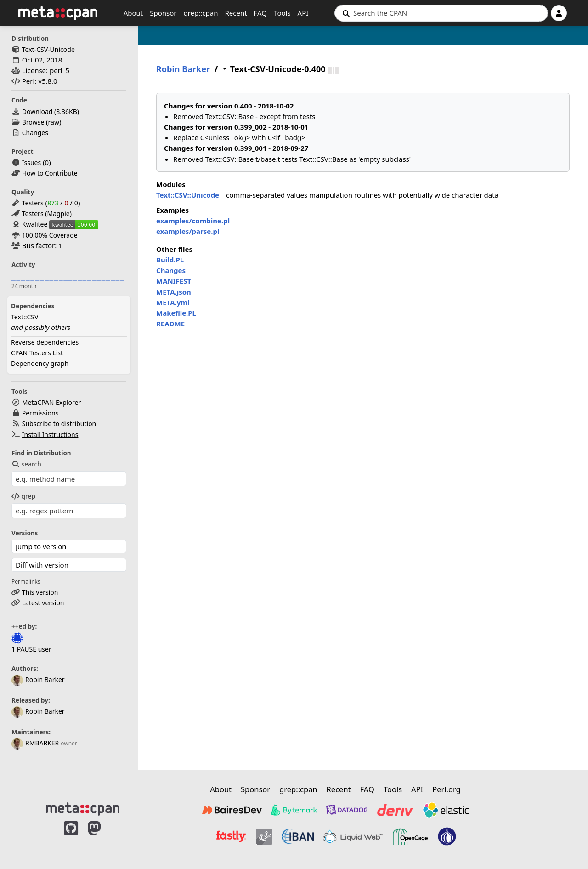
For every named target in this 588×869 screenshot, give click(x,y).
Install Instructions (50, 434)
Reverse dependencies (45, 342)
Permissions (40, 413)
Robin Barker (38, 679)
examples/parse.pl (188, 231)
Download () (51, 111)
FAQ (261, 13)
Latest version (43, 603)
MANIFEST (174, 281)
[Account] (559, 13)
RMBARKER (35, 743)
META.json (174, 292)
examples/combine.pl (193, 221)
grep (23, 496)
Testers (33, 203)
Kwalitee (35, 224)
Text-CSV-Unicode (48, 49)
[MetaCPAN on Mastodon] (103, 838)
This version (40, 592)
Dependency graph (40, 363)
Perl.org (447, 789)
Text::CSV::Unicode (188, 195)
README (170, 324)
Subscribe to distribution (59, 423)
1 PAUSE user (31, 649)
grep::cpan (201, 13)
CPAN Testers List (37, 353)
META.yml (173, 302)
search (26, 464)
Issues (31, 162)
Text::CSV (25, 317)
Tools (282, 13)
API (303, 13)
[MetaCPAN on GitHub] (71, 838)
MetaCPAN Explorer (51, 402)
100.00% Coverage (50, 235)
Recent (236, 13)
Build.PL (170, 260)
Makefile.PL (176, 313)
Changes (35, 133)
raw (54, 122)
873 (53, 203)
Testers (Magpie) (47, 213)
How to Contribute (50, 173)
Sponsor (163, 13)
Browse (33, 122)
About (133, 13)
